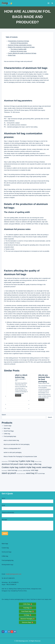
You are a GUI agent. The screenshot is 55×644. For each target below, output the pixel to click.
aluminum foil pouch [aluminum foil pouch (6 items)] (10, 464)
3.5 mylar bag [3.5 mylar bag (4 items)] (13, 461)
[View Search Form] (52, 3)
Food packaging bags (10, 436)
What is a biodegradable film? (12, 448)
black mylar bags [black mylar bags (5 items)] (26, 464)
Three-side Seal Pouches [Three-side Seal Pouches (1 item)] (21, 474)
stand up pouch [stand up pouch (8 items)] (9, 473)
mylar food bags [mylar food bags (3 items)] (12, 470)
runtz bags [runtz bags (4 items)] (34, 470)
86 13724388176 (14, 582)
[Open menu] (48, 3)
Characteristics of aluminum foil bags (19, 41)
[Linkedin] (15, 632)
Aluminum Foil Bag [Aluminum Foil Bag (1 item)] (38, 461)
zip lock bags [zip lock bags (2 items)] (41, 473)
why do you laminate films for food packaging (44, 378)
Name (3, 498)
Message (5, 520)
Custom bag (5, 548)
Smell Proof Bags (9, 431)
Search (4, 415)
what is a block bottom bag (21, 376)
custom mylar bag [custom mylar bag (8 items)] (27, 467)
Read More (18, 395)
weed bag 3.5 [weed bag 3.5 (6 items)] (32, 473)
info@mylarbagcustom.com (13, 574)
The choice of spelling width (19, 49)
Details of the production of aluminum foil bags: (21, 47)
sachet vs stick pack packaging (12, 452)
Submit (5, 533)
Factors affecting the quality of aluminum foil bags (22, 53)
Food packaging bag (8, 560)
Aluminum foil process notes (19, 51)
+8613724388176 (11, 585)
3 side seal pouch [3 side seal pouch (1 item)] (5, 461)
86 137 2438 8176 (9, 578)
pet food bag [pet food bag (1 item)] (20, 471)
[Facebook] (3, 632)
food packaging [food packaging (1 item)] (4, 471)
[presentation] (10, 378)
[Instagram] (9, 632)
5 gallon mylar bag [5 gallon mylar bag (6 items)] (26, 461)
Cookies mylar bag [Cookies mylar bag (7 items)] (10, 467)
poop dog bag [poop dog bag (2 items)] (27, 470)
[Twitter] (6, 632)
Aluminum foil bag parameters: (19, 43)
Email (4, 505)
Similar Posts (12, 55)
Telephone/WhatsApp (8, 513)
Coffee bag (7, 434)
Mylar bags (7, 428)
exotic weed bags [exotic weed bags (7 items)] (44, 467)
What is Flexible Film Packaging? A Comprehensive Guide (20, 457)
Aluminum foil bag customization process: (20, 45)
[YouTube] (12, 632)
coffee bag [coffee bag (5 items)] (37, 464)
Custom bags (8, 426)
